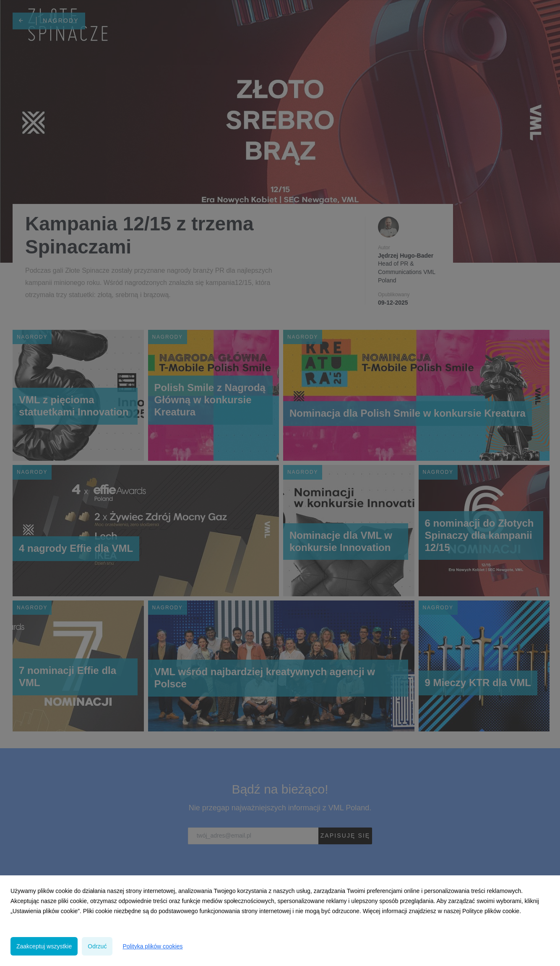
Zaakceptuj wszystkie (44, 946)
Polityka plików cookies (152, 946)
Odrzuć (97, 946)
